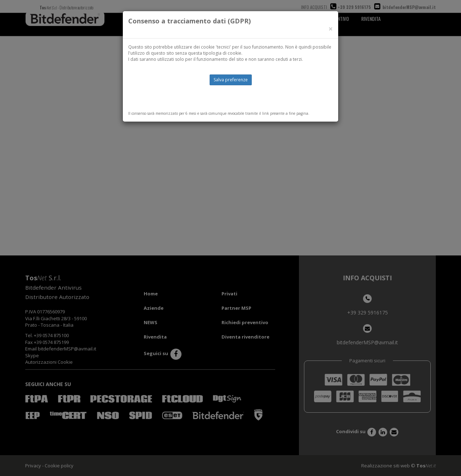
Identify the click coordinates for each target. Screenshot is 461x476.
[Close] (331, 29)
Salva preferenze (231, 80)
